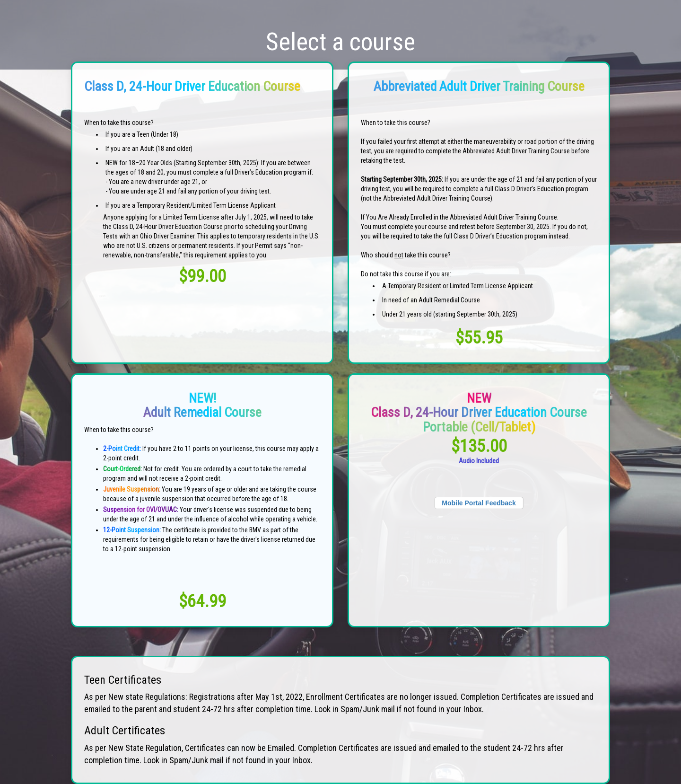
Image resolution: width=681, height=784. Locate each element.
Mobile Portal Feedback (479, 503)
